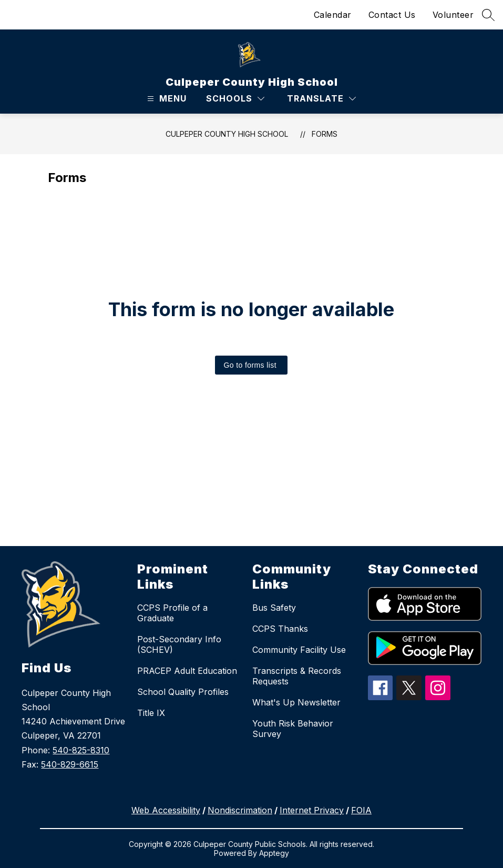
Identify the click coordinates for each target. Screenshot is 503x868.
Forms (325, 134)
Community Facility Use (299, 650)
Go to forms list (250, 365)
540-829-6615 (70, 764)
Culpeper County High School (227, 134)
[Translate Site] (321, 99)
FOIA (361, 810)
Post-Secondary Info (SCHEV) (179, 644)
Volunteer (453, 15)
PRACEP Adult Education (187, 671)
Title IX (151, 713)
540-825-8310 (81, 750)
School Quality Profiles (183, 692)
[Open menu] (166, 99)
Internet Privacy (312, 810)
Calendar (333, 15)
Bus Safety (274, 608)
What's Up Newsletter (296, 702)
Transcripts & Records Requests (297, 676)
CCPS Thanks (280, 629)
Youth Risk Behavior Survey (293, 729)
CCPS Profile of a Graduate (172, 613)
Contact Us (392, 15)
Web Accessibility (166, 810)
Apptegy (274, 853)
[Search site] (488, 15)
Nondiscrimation (240, 810)
